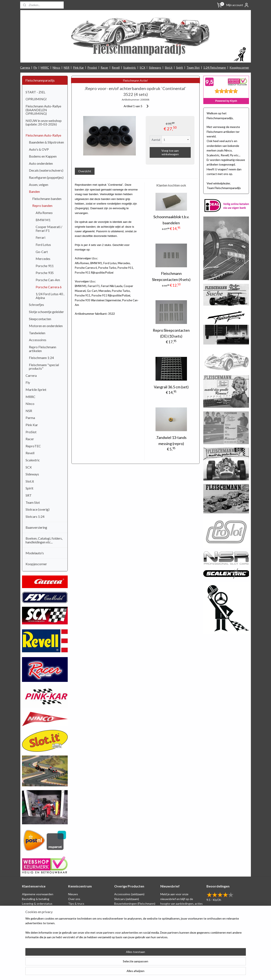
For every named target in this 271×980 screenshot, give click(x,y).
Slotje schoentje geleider (46, 312)
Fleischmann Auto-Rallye (43, 135)
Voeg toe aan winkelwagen (170, 152)
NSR (67, 67)
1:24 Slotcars (123, 927)
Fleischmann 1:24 (41, 358)
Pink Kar (78, 67)
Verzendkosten (32, 927)
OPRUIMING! (36, 99)
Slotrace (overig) (38, 509)
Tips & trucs (76, 904)
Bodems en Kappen (43, 156)
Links (71, 918)
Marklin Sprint (36, 390)
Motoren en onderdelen (46, 326)
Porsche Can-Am (48, 280)
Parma (30, 418)
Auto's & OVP (39, 149)
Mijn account (238, 5)
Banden (34, 191)
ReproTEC (33, 446)
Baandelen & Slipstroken (46, 142)
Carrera (25, 67)
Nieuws (73, 894)
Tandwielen (37, 333)
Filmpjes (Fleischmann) (83, 927)
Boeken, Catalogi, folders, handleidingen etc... (44, 540)
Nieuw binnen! (124, 932)
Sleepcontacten (40, 319)
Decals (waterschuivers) (46, 170)
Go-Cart (42, 252)
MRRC (45, 67)
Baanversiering (36, 527)
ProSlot (31, 432)
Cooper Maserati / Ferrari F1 (49, 229)
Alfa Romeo (44, 213)
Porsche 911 (45, 266)
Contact (27, 932)
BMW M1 (43, 220)
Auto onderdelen (41, 163)
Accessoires (38, 340)
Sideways (155, 67)
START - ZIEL (35, 92)
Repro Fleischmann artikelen (43, 349)
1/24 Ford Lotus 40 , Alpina (50, 296)
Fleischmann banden (47, 199)
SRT (29, 495)
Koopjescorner (239, 67)
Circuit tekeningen (80, 908)
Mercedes (43, 259)
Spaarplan (28, 913)
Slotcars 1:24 (35, 516)
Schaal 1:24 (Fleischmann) (131, 908)
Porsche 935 (45, 273)
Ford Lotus (43, 245)
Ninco (56, 67)
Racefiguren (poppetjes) (46, 177)
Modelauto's (35, 553)
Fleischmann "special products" (44, 367)
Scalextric (130, 67)
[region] (108, 963)
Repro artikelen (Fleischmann (133, 913)
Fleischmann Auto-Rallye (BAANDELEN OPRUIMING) (43, 110)
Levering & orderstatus (37, 904)
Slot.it (169, 67)
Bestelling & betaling (36, 899)
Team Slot (193, 67)
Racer (104, 67)
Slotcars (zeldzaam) (127, 899)
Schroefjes (36, 305)
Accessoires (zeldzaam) (129, 894)
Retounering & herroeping (39, 918)
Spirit (180, 67)
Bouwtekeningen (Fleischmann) (135, 904)
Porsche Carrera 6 (49, 287)
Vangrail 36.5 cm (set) (171, 387)
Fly (35, 67)
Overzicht (85, 171)
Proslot (92, 67)
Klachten (28, 922)
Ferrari (40, 237)
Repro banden (42, 206)
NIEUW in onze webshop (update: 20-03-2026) (44, 122)
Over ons (74, 899)
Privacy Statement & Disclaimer (43, 908)
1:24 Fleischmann (215, 67)
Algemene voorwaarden (38, 894)
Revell (116, 67)
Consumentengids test (83, 922)
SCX (142, 67)
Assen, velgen (39, 185)
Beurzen (74, 913)
